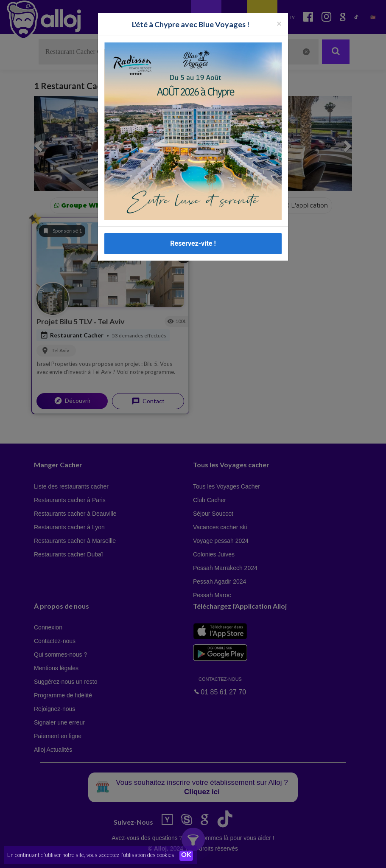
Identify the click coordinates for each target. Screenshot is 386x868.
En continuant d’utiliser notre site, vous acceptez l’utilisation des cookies (91, 855)
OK (187, 856)
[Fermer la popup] (279, 23)
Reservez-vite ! (193, 243)
